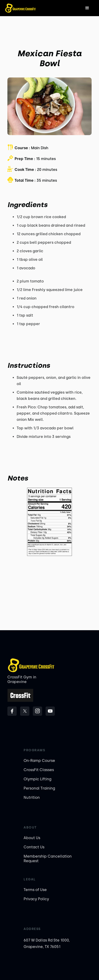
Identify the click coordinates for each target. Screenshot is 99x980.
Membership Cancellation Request (48, 859)
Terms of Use (35, 890)
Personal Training (39, 788)
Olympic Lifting (37, 779)
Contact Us (34, 847)
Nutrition (32, 797)
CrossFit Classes (39, 770)
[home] (20, 8)
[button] (87, 8)
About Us (32, 838)
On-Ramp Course (39, 761)
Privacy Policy (36, 899)
